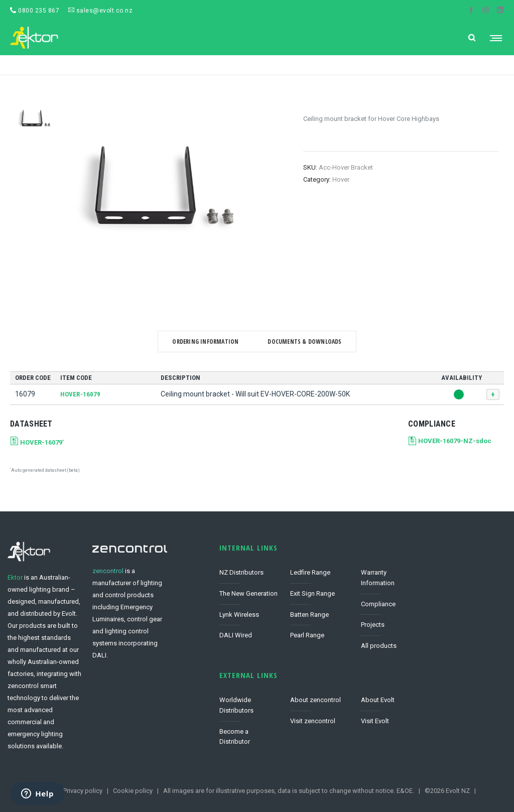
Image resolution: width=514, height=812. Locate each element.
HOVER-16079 (80, 394)
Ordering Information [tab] (205, 342)
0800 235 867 (35, 11)
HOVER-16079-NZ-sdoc (455, 441)
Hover (341, 179)
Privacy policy (83, 791)
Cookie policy (133, 791)
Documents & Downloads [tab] (304, 342)
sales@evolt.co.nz (101, 11)
